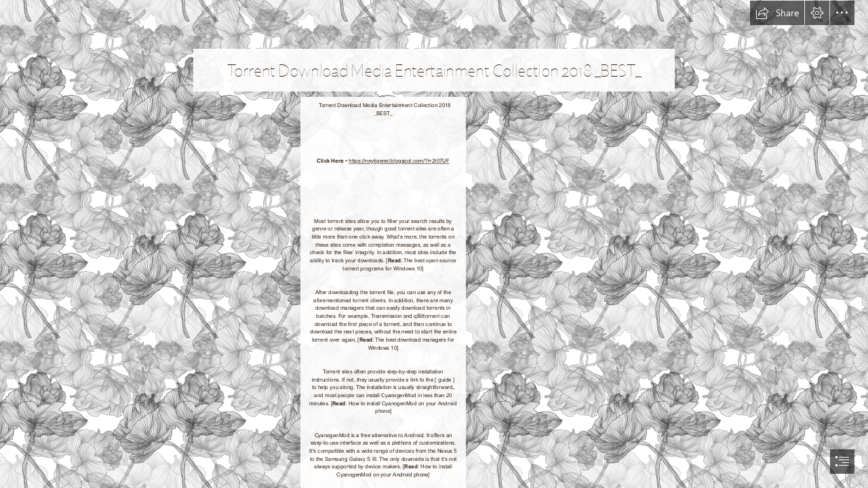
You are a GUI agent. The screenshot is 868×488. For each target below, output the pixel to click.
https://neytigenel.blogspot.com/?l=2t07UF (399, 161)
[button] (777, 13)
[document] (434, 244)
